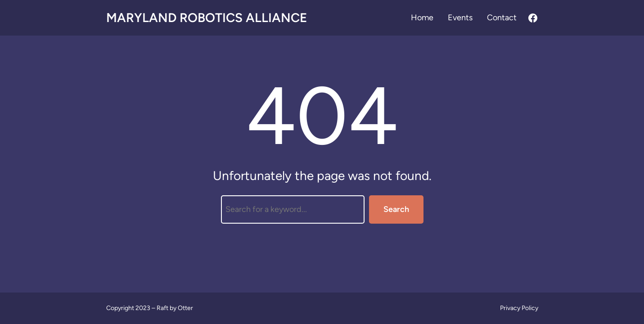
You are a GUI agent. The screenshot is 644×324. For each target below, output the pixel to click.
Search (396, 209)
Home (422, 18)
